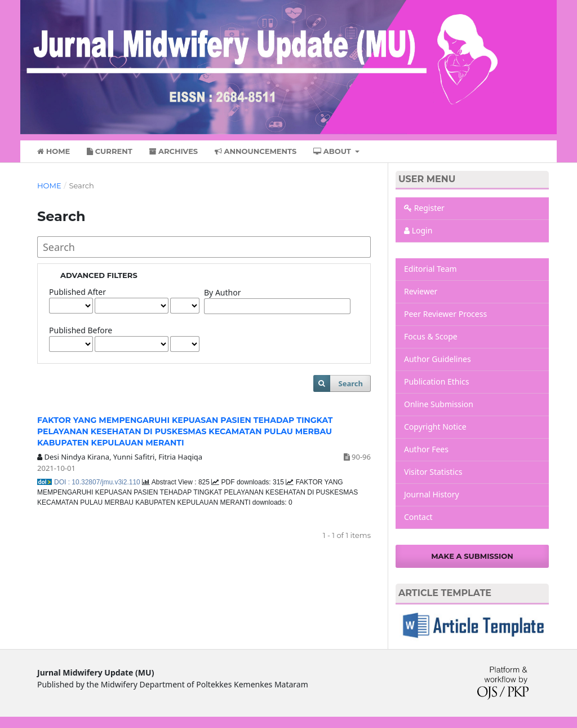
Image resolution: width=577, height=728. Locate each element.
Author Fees (426, 449)
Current (110, 151)
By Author (222, 292)
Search (351, 383)
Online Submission (439, 404)
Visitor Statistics (433, 472)
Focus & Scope (431, 336)
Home (54, 151)
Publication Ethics (437, 381)
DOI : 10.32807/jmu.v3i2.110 (98, 482)
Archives (173, 151)
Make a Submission (472, 556)
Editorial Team (430, 269)
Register (424, 208)
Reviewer (421, 291)
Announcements (256, 151)
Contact (418, 517)
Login (418, 230)
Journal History (432, 494)
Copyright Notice (435, 427)
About (333, 151)
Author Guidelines (438, 359)
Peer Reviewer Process (445, 314)
